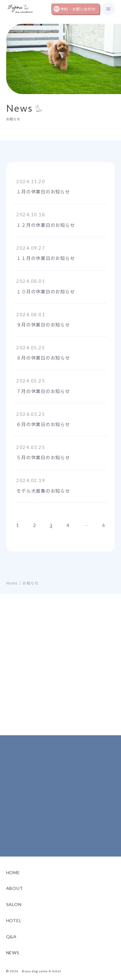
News (13, 958)
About (15, 894)
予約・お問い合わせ (78, 9)
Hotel (14, 925)
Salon (14, 910)
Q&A (11, 941)
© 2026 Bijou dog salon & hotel (34, 976)
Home (13, 877)
